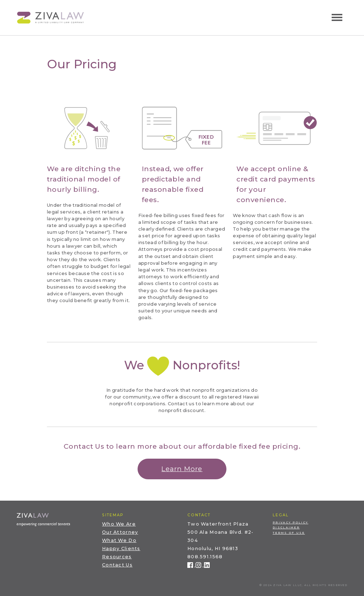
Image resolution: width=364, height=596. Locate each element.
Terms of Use (289, 533)
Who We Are (119, 524)
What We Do (119, 540)
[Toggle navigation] (337, 17)
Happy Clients (121, 548)
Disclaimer (286, 528)
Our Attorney (120, 532)
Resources (117, 557)
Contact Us (117, 565)
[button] (182, 469)
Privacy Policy (290, 523)
